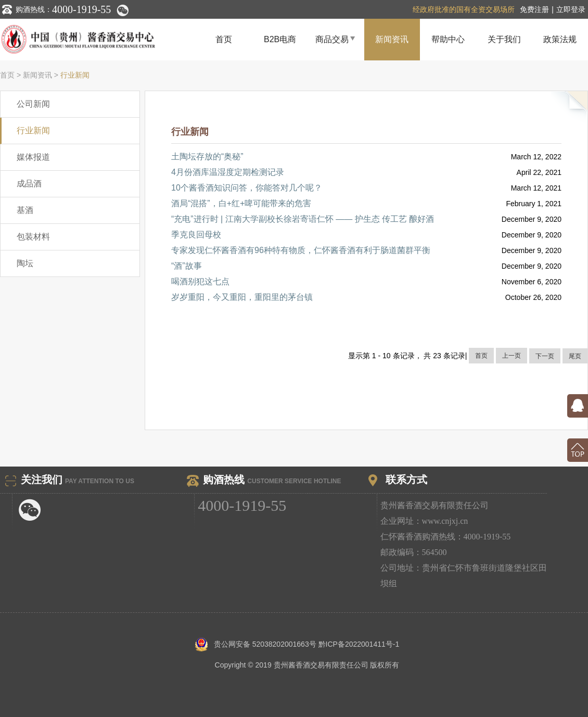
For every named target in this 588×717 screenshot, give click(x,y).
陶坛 (25, 263)
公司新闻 (33, 104)
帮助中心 (448, 39)
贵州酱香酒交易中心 (98, 40)
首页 (224, 39)
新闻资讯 (392, 39)
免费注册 (534, 9)
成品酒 (29, 184)
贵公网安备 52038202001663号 (256, 644)
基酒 (25, 210)
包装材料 (33, 237)
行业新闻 (75, 75)
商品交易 (336, 39)
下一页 (545, 356)
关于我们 (504, 39)
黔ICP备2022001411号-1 (359, 644)
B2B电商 (280, 39)
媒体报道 (33, 157)
